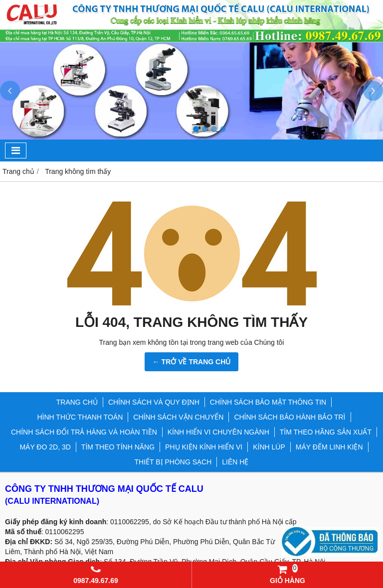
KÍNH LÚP (269, 447)
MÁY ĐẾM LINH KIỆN (329, 447)
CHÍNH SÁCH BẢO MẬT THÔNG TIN (268, 402)
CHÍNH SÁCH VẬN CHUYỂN (178, 417)
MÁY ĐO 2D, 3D (45, 447)
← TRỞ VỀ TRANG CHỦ (192, 362)
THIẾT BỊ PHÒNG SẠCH (173, 462)
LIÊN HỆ (235, 462)
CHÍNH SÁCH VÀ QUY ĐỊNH (154, 402)
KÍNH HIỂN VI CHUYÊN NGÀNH (218, 432)
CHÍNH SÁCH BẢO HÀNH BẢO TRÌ (289, 417)
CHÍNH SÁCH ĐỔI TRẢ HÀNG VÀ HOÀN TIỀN (84, 432)
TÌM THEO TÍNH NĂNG (118, 447)
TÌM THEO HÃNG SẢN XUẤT (326, 432)
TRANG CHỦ (77, 402)
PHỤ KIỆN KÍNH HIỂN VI (204, 447)
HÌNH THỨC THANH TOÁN (80, 417)
